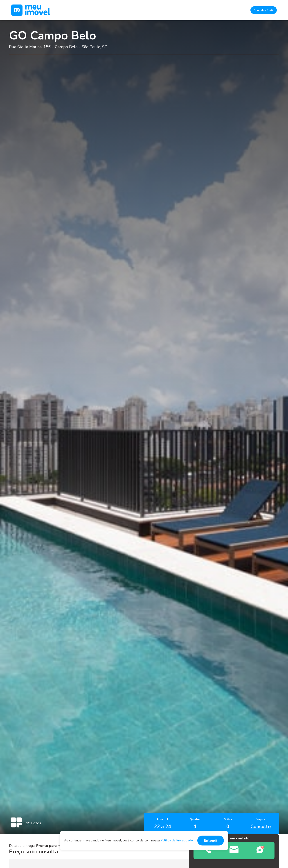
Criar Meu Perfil (264, 10)
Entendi (211, 841)
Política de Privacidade (177, 840)
